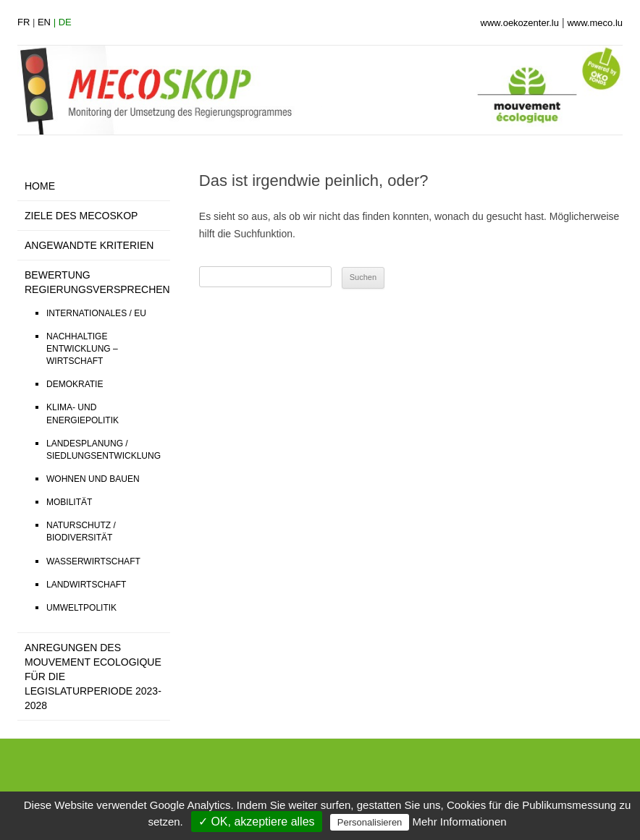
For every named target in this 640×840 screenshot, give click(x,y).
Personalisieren (370, 822)
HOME (40, 186)
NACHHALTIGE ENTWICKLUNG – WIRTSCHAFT (82, 349)
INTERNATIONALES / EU (96, 313)
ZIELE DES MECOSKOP (81, 216)
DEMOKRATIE (75, 384)
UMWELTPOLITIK (81, 608)
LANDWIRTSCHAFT (86, 585)
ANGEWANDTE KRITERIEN (89, 245)
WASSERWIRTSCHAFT (93, 561)
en (44, 22)
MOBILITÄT (69, 502)
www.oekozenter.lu (520, 23)
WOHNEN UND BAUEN (93, 479)
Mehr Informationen (460, 822)
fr (24, 22)
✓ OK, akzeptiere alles (257, 822)
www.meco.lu (595, 23)
